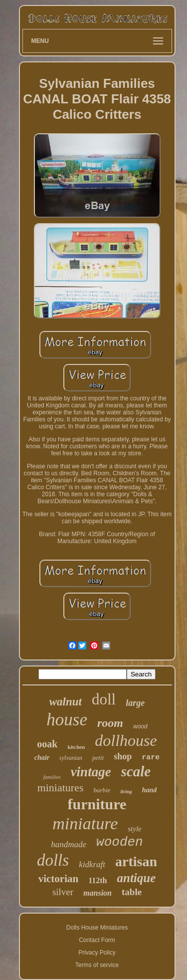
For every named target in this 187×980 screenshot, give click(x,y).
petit (98, 758)
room (110, 723)
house (67, 720)
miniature (85, 823)
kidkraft (92, 864)
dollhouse (126, 740)
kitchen (76, 747)
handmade (69, 844)
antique (137, 878)
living (126, 792)
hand (150, 790)
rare (151, 758)
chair (42, 758)
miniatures (61, 788)
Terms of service (97, 965)
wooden (120, 842)
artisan (136, 861)
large (135, 703)
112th (97, 880)
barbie (102, 790)
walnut (66, 702)
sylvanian (71, 758)
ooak (47, 744)
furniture (97, 804)
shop (123, 756)
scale (136, 771)
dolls (53, 860)
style (135, 829)
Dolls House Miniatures (97, 928)
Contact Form (97, 940)
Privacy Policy (97, 953)
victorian (58, 879)
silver (63, 892)
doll (104, 699)
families (52, 777)
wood (140, 726)
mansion (97, 893)
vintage (91, 772)
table (132, 892)
